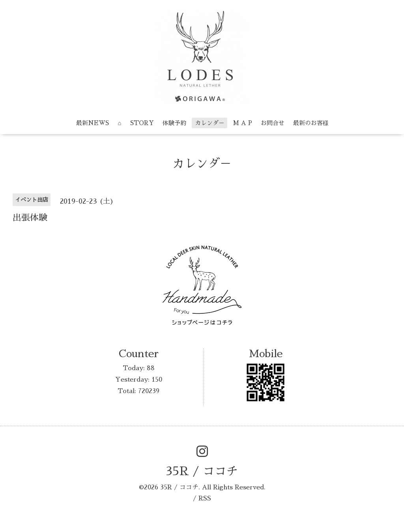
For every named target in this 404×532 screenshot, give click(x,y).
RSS (205, 498)
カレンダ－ (210, 123)
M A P (243, 123)
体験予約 (174, 123)
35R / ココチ (202, 471)
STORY (142, 123)
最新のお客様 (311, 123)
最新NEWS (93, 123)
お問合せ (273, 123)
